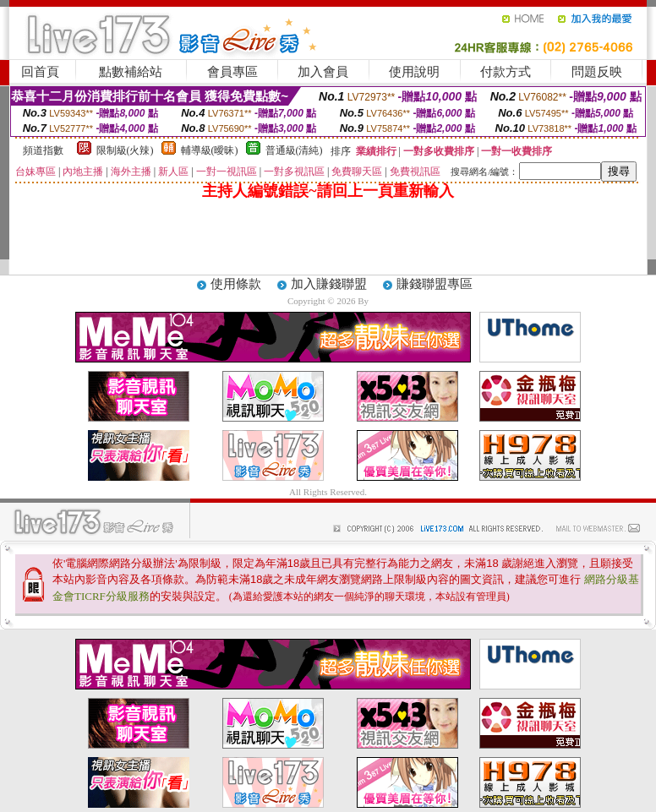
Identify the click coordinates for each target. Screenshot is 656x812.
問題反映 (597, 72)
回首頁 (40, 72)
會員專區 (232, 72)
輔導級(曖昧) (210, 150)
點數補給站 (131, 72)
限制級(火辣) (125, 150)
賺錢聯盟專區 (435, 284)
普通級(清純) (294, 150)
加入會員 (323, 72)
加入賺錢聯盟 (329, 284)
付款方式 (506, 72)
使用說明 (414, 72)
